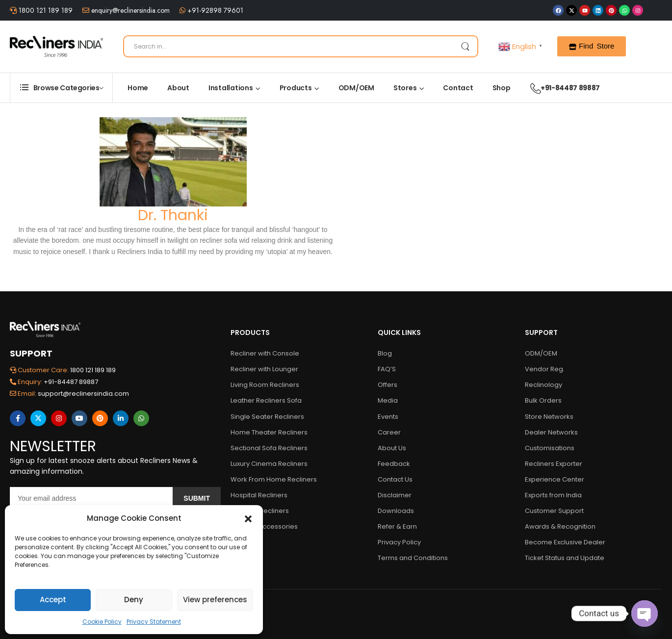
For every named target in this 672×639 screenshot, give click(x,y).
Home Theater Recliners (269, 432)
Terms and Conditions (413, 558)
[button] (248, 518)
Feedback (394, 464)
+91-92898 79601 (214, 10)
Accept (53, 600)
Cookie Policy (102, 622)
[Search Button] (465, 46)
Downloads (396, 511)
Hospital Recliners (259, 495)
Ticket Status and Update (565, 558)
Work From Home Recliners (274, 479)
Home (138, 88)
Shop (502, 88)
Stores (405, 88)
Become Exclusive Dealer (565, 542)
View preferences (215, 600)
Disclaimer (395, 495)
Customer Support (554, 511)
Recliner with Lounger (264, 369)
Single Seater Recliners (267, 417)
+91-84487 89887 (560, 88)
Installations (231, 88)
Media (388, 400)
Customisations (550, 448)
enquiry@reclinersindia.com (129, 10)
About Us (392, 448)
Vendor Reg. (545, 369)
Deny (134, 600)
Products (296, 88)
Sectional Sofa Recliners (269, 448)
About (178, 88)
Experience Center (555, 479)
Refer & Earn (397, 526)
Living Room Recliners (265, 385)
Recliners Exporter (554, 464)
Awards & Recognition (560, 526)
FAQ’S (387, 369)
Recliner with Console (265, 353)
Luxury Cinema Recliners (269, 464)
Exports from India (553, 495)
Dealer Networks (551, 432)
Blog (385, 353)
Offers (388, 385)
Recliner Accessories (264, 526)
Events (388, 417)
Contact (458, 88)
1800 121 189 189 (45, 10)
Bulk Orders (543, 400)
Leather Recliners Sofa (266, 400)
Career (389, 432)
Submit (197, 498)
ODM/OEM (356, 88)
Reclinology (543, 385)
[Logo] (56, 47)
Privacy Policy (399, 542)
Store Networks (549, 417)
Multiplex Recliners (260, 511)
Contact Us (395, 479)
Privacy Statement (154, 622)
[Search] (301, 46)
